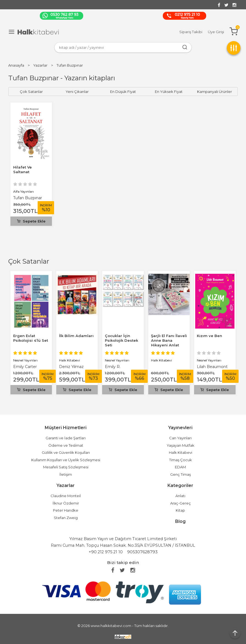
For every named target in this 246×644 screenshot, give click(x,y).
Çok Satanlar (29, 261)
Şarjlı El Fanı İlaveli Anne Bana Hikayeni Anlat (169, 340)
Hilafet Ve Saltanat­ (23, 169)
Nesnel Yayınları (25, 360)
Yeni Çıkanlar (77, 92)
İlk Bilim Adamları (76, 336)
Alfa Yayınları (23, 191)
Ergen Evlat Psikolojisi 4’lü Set (31, 338)
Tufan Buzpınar (28, 198)
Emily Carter (25, 367)
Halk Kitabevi (69, 360)
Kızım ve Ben (209, 336)
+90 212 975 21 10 (106, 552)
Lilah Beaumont (212, 367)
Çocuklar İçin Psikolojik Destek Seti (121, 340)
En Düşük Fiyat (123, 92)
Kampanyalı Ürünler (215, 92)
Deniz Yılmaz (71, 367)
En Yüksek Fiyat (169, 92)
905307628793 (142, 552)
